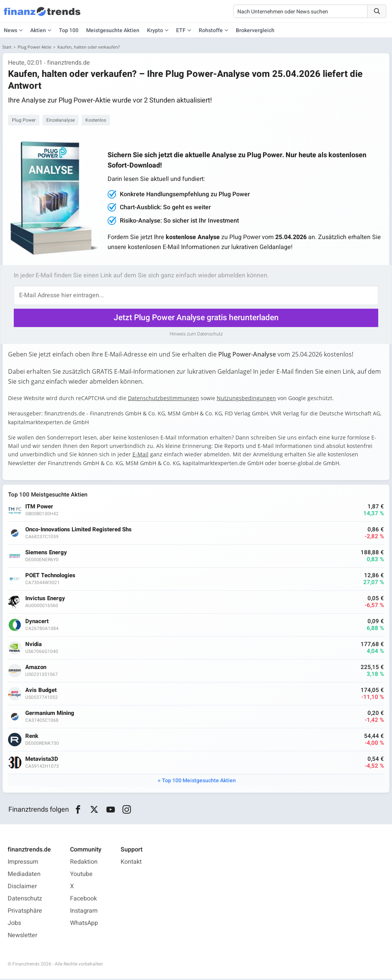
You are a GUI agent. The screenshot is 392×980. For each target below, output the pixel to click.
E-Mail (141, 455)
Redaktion (84, 863)
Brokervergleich (255, 30)
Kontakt (131, 863)
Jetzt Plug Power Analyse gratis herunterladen (196, 318)
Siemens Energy (47, 553)
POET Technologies (51, 576)
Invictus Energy (46, 599)
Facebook (83, 900)
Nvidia (34, 645)
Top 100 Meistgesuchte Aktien (199, 781)
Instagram (84, 912)
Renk (33, 737)
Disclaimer (22, 887)
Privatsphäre (25, 912)
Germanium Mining (51, 714)
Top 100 (69, 30)
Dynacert (38, 622)
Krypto (155, 30)
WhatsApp (84, 924)
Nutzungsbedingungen (247, 398)
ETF (181, 30)
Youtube (81, 875)
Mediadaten (24, 875)
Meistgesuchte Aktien (113, 30)
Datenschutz (25, 900)
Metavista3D (42, 760)
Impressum (23, 863)
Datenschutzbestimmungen (164, 398)
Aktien (38, 30)
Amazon (37, 668)
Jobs (14, 924)
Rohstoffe (211, 30)
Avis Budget (42, 691)
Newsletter (22, 936)
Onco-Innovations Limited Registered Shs (79, 530)
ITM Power (40, 507)
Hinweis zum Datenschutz (196, 334)
